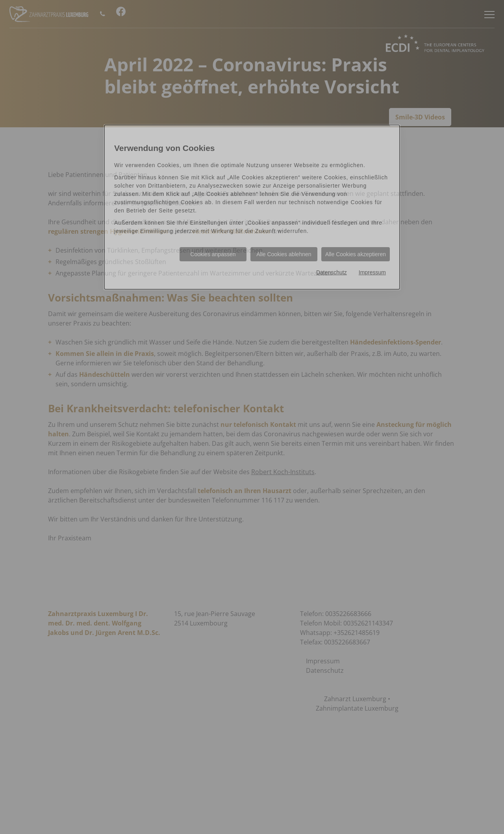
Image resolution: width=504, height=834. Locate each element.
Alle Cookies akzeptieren (356, 254)
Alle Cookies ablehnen (284, 254)
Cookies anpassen (213, 254)
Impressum (372, 272)
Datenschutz (332, 272)
